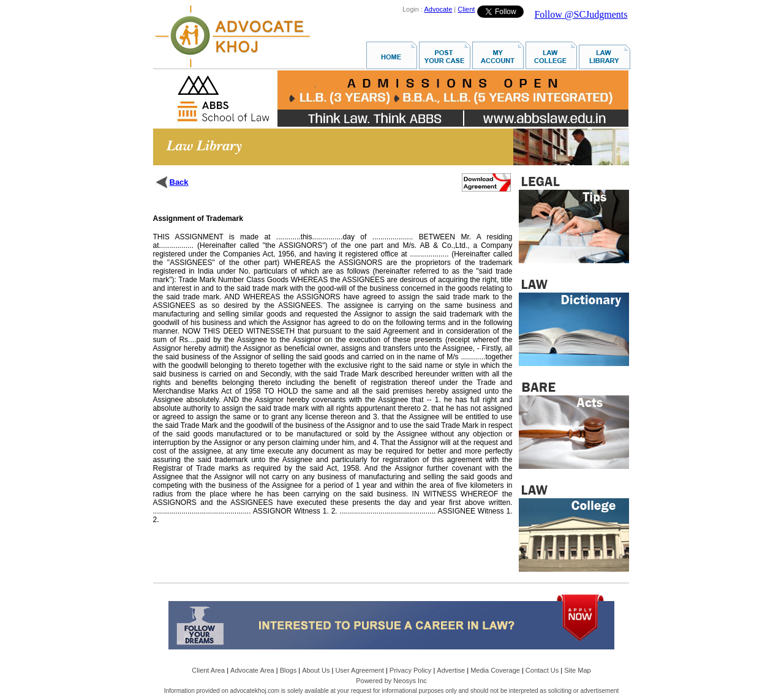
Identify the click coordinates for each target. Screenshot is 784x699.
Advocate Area (252, 670)
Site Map (577, 670)
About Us (316, 670)
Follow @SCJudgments (581, 14)
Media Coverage (495, 670)
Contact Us (542, 670)
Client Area (208, 670)
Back (179, 182)
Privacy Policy (410, 670)
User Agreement (359, 670)
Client (466, 9)
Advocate (438, 9)
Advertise (451, 670)
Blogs (288, 670)
